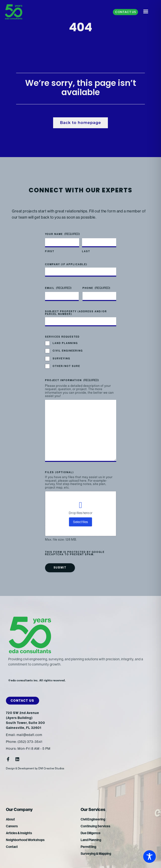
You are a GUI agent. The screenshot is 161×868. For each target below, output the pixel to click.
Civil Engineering (68, 351)
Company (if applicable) (66, 264)
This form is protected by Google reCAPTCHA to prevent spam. (75, 553)
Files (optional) (60, 472)
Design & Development (20, 768)
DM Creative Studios (51, 768)
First (50, 251)
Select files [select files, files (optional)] (80, 522)
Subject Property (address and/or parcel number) (76, 313)
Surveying (61, 359)
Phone (96, 288)
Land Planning (65, 343)
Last (86, 251)
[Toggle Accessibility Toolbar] (149, 857)
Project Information (72, 380)
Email (58, 288)
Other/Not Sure (66, 366)
